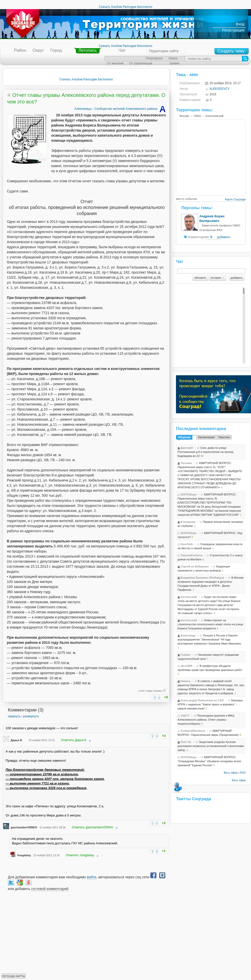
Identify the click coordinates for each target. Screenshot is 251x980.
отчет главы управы (150, 691)
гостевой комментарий (50, 889)
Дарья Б (16, 740)
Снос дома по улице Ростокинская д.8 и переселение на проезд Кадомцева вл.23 (205, 452)
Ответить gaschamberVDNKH (93, 827)
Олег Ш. (186, 742)
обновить (200, 278)
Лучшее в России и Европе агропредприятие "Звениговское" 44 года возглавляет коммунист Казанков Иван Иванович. (210, 639)
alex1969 (186, 666)
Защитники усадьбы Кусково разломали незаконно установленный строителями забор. (211, 746)
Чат (122, 50)
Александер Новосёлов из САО (202, 700)
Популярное (154, 58)
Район (20, 50)
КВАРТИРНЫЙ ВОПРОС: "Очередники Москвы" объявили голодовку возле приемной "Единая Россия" (209, 761)
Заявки (174, 63)
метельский (189, 597)
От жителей (115, 63)
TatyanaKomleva (192, 555)
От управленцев (141, 63)
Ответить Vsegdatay (80, 855)
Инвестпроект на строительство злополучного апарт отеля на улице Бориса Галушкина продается (210, 624)
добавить (224, 237)
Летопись (88, 50)
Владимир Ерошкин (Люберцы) (202, 578)
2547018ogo (189, 494)
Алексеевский (215, 116)
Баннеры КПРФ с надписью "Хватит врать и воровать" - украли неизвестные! (210, 704)
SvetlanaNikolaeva (193, 731)
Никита (185, 681)
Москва (184, 116)
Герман (185, 655)
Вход (240, 24)
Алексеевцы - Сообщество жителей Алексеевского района (120, 109)
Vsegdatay (24, 855)
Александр (188, 635)
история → (218, 278)
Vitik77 (185, 716)
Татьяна (186, 463)
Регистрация (233, 30)
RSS (243, 773)
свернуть (14, 716)
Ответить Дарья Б (74, 740)
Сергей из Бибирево (195, 566)
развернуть (31, 716)
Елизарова (188, 522)
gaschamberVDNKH (24, 827)
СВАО (197, 116)
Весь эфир (231, 773)
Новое (173, 58)
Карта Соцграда (235, 199)
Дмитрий (187, 448)
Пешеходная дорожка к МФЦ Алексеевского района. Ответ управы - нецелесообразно (206, 720)
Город (56, 50)
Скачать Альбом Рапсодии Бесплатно (125, 7)
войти (92, 877)
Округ (38, 50)
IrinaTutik (187, 544)
